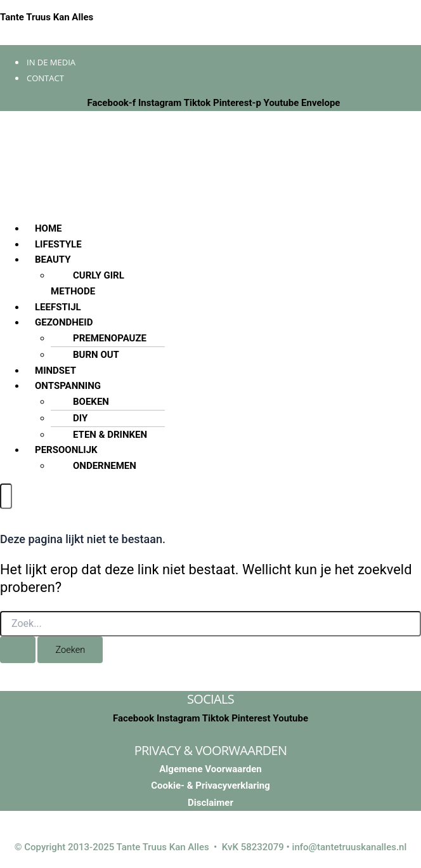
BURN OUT (96, 355)
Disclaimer (210, 803)
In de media (51, 62)
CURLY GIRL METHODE (87, 283)
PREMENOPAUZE (110, 338)
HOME (49, 228)
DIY (80, 418)
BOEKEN (91, 402)
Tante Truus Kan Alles (47, 17)
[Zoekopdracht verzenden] (18, 650)
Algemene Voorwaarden (210, 769)
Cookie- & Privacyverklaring (210, 786)
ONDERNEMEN (105, 466)
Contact (45, 78)
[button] (223, 260)
